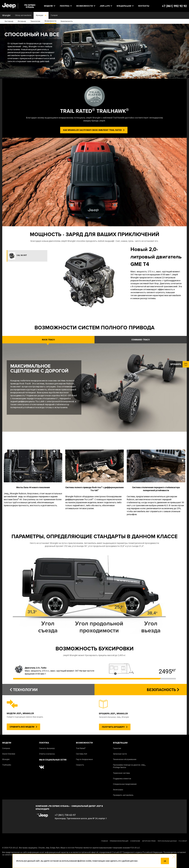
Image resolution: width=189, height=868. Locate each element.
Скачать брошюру (47, 748)
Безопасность (163, 690)
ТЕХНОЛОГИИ (24, 690)
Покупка (66, 6)
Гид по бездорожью (84, 759)
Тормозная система (121, 773)
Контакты (144, 6)
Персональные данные (167, 841)
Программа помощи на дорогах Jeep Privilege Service (129, 766)
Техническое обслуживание (125, 759)
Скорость (80, 765)
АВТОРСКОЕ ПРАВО (149, 841)
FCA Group (183, 841)
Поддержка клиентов (122, 779)
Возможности (86, 6)
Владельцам (125, 6)
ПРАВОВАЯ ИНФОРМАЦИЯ (119, 841)
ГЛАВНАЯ (104, 841)
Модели (50, 6)
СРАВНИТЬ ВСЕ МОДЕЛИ (23, 727)
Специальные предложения (125, 784)
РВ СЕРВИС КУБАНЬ (30, 6)
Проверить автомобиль (123, 795)
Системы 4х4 (82, 754)
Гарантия (117, 748)
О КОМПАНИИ (135, 841)
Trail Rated (81, 748)
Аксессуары (118, 790)
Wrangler (6, 759)
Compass (6, 748)
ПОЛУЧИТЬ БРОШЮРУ (115, 727)
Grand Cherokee (9, 754)
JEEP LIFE (106, 6)
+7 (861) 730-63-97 (65, 815)
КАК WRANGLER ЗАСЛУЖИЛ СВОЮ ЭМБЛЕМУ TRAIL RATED (94, 130)
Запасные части (120, 754)
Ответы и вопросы (47, 754)
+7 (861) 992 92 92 (174, 6)
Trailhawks (7, 765)
